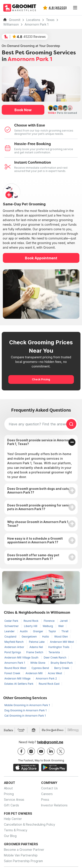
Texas (50, 20)
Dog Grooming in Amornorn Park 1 (25, 710)
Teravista (54, 652)
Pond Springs (13, 652)
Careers (47, 794)
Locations (33, 20)
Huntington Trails (59, 647)
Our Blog (10, 836)
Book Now (23, 110)
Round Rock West (16, 668)
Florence (50, 621)
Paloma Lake (37, 642)
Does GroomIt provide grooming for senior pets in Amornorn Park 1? (40, 507)
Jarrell (64, 621)
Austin (24, 631)
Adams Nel (37, 647)
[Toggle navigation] (75, 8)
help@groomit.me (50, 742)
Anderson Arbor (15, 647)
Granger (38, 631)
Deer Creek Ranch (55, 657)
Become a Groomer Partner (24, 850)
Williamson (11, 24)
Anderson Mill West (62, 642)
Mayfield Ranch (14, 642)
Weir (61, 626)
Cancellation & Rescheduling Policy (30, 824)
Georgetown (30, 637)
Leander (10, 631)
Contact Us (49, 788)
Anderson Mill (34, 673)
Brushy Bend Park (62, 663)
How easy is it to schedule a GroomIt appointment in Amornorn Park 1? (35, 540)
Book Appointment (41, 258)
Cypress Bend (41, 668)
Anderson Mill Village (18, 678)
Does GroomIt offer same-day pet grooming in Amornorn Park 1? (33, 557)
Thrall (65, 631)
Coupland (11, 637)
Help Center (13, 819)
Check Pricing (41, 379)
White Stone (38, 663)
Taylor (53, 631)
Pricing (9, 794)
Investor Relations (54, 805)
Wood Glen (61, 637)
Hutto (46, 637)
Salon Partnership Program (23, 861)
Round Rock (31, 621)
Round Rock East (49, 684)
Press (45, 800)
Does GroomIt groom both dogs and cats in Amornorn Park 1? (40, 490)
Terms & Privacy (16, 830)
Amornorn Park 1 (37, 24)
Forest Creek (13, 673)
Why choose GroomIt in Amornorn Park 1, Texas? (38, 524)
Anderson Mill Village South (22, 657)
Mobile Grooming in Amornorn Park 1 (27, 705)
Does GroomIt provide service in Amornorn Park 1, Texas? (40, 442)
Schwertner (12, 626)
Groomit (15, 20)
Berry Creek (62, 668)
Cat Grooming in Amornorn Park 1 (25, 716)
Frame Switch (35, 652)
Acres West (55, 673)
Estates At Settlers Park (19, 684)
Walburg (48, 626)
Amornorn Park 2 (46, 678)
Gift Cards (11, 805)
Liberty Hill (31, 626)
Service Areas (14, 800)
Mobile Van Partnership (21, 855)
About (8, 788)
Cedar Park (12, 621)
